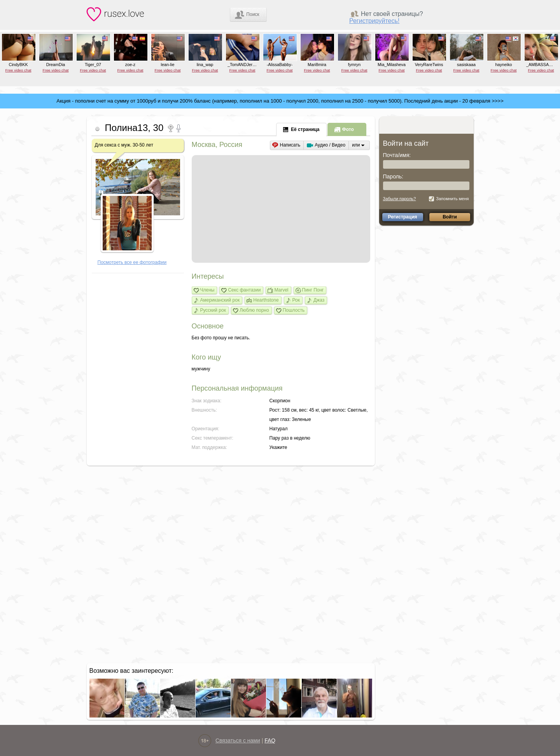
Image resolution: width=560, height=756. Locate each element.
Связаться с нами (238, 740)
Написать (290, 145)
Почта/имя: (397, 155)
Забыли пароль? (400, 199)
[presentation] (301, 130)
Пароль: (393, 176)
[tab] (302, 129)
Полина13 (127, 128)
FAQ (270, 740)
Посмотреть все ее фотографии (132, 262)
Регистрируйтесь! (374, 21)
